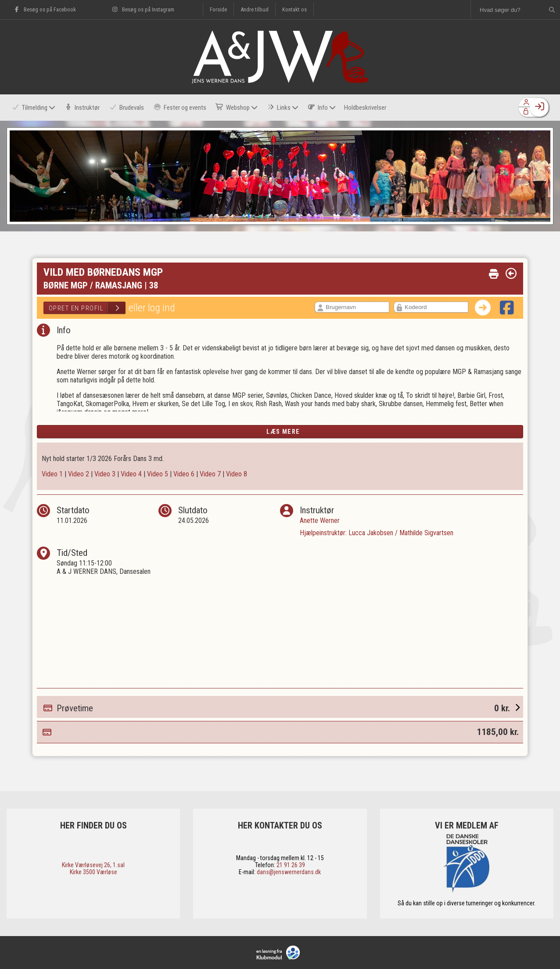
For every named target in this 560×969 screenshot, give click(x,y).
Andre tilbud (255, 9)
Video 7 (210, 474)
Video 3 (105, 474)
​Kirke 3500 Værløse (93, 872)
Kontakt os (294, 9)
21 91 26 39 (291, 865)
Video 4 (131, 474)
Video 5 (158, 474)
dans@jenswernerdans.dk (289, 872)
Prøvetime (283, 707)
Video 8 (237, 474)
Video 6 (184, 474)
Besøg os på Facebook (45, 9)
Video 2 (79, 474)
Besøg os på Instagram (142, 9)
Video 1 (52, 474)
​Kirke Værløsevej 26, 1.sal (93, 865)
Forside (218, 9)
